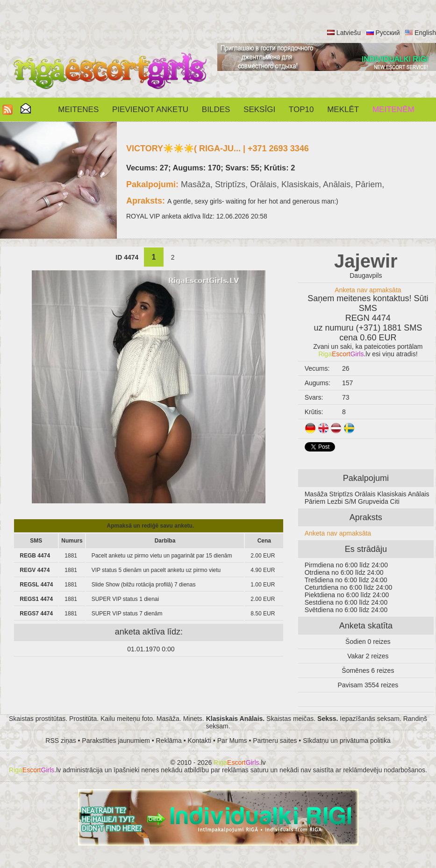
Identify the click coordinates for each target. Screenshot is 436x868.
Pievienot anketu (150, 109)
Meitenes (78, 109)
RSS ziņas (61, 741)
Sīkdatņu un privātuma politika (347, 741)
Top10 (301, 109)
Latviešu (349, 33)
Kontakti (200, 741)
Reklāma (169, 741)
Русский (388, 33)
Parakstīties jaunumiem (116, 741)
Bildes (216, 109)
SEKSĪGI (259, 109)
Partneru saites (275, 741)
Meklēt (343, 109)
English (425, 33)
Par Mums (232, 741)
